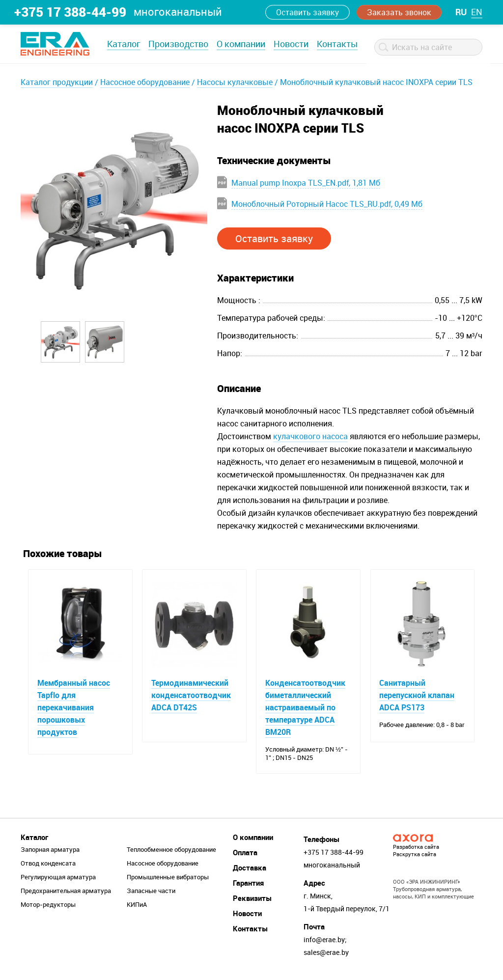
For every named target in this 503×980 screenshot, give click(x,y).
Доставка (250, 869)
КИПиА (137, 906)
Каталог (124, 44)
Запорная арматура (50, 851)
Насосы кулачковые (235, 82)
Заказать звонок (399, 12)
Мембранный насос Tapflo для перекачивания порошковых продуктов (74, 708)
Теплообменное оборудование (171, 851)
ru (461, 12)
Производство (178, 44)
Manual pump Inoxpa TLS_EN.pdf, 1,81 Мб (306, 183)
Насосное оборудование (145, 82)
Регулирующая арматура (58, 878)
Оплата (245, 854)
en (477, 12)
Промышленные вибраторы (168, 878)
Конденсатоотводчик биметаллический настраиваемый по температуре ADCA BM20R (306, 708)
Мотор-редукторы (48, 906)
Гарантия (248, 884)
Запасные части (151, 892)
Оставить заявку (307, 12)
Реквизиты (252, 899)
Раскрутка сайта (415, 855)
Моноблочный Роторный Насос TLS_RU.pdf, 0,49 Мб (327, 204)
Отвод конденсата (48, 865)
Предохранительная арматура (66, 892)
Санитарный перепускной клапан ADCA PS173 (418, 696)
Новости (291, 44)
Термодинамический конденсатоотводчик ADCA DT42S (192, 696)
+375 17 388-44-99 (70, 12)
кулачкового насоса (310, 436)
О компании (241, 44)
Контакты (337, 44)
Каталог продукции (57, 82)
